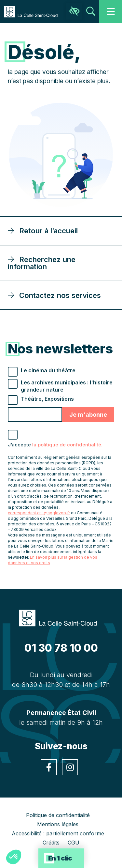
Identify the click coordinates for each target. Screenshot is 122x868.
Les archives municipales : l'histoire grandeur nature (67, 386)
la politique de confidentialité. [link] (67, 445)
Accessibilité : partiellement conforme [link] (58, 833)
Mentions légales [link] (58, 824)
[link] (34, 11)
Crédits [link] (51, 843)
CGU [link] (74, 843)
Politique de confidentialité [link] (58, 815)
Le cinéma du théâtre (48, 370)
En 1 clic (60, 858)
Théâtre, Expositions (47, 399)
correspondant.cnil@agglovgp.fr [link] (39, 513)
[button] (14, 857)
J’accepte (55, 445)
